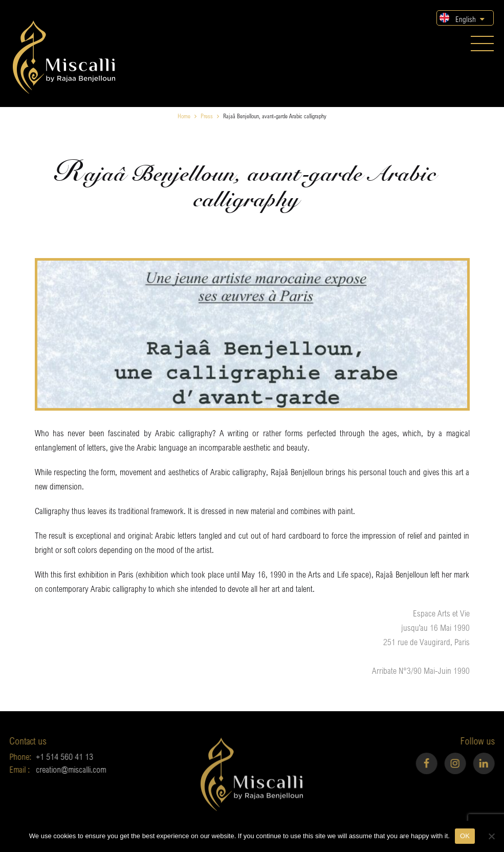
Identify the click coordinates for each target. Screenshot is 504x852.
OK (465, 836)
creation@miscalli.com (61, 769)
